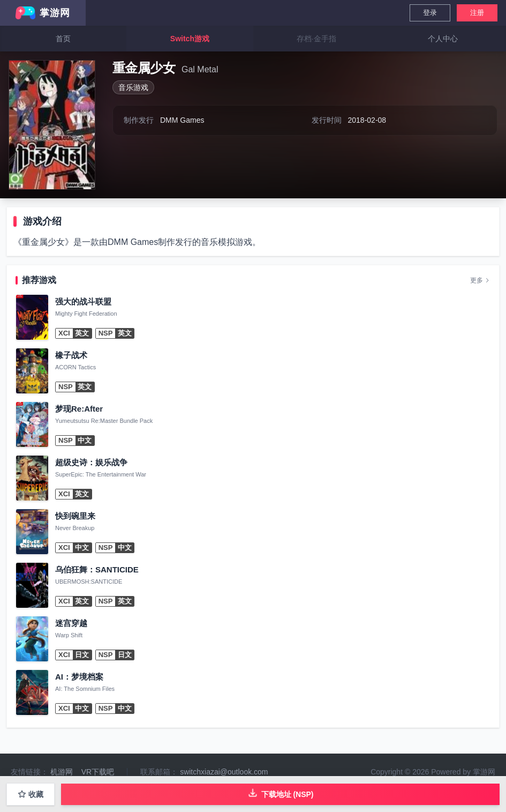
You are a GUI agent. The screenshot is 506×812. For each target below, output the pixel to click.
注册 (477, 13)
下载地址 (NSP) (281, 793)
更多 (480, 280)
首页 (63, 39)
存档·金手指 (316, 39)
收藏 (31, 794)
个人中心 (443, 39)
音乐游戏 (133, 87)
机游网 (62, 772)
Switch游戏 (190, 39)
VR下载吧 (98, 772)
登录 (430, 13)
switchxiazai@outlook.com (224, 772)
